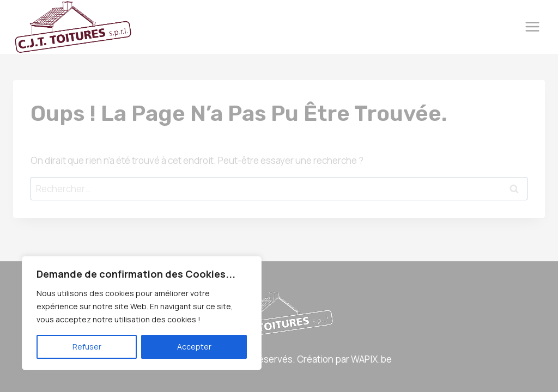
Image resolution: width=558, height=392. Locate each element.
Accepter (194, 347)
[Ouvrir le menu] (532, 27)
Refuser (87, 347)
